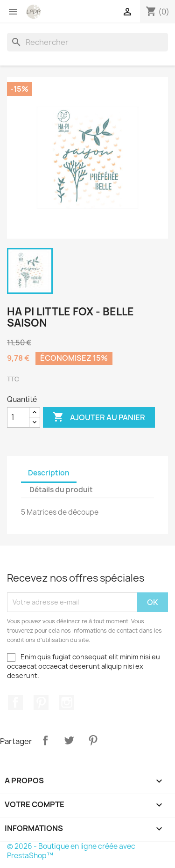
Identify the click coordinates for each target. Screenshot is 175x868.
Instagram (67, 702)
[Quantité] (18, 417)
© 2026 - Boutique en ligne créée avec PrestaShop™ (71, 851)
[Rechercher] (87, 42)
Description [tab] (49, 473)
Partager (45, 740)
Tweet (69, 740)
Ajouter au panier (99, 417)
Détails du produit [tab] (61, 490)
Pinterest (41, 702)
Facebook (15, 702)
